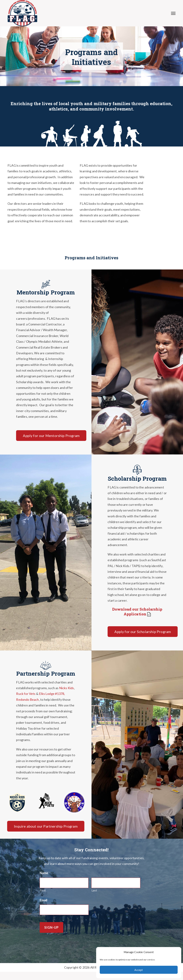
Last (94, 890)
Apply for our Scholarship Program (143, 632)
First (43, 890)
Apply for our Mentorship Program (51, 436)
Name (44, 873)
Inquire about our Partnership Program (46, 826)
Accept (139, 970)
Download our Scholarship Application (137, 611)
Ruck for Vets (26, 694)
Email (44, 900)
